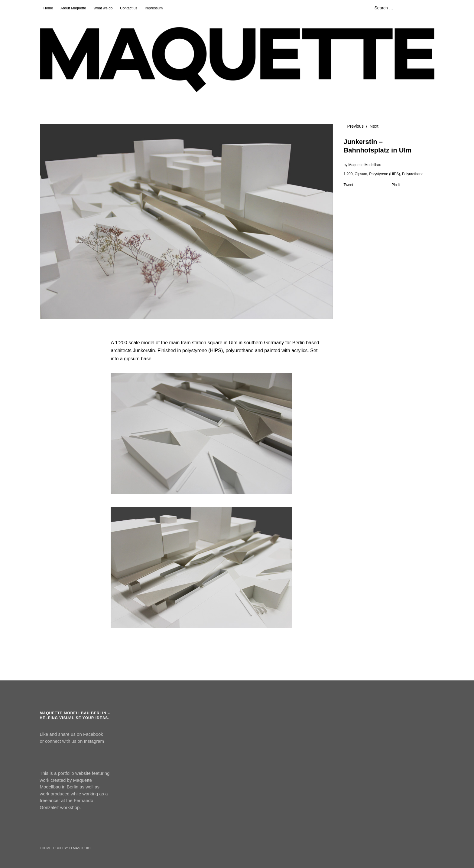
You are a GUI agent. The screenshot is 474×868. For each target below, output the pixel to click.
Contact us (129, 8)
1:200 (348, 174)
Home (48, 8)
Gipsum (361, 174)
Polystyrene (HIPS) (385, 174)
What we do (103, 8)
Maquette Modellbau (365, 165)
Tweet (348, 185)
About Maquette (73, 8)
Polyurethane (413, 174)
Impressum (154, 8)
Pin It (396, 185)
